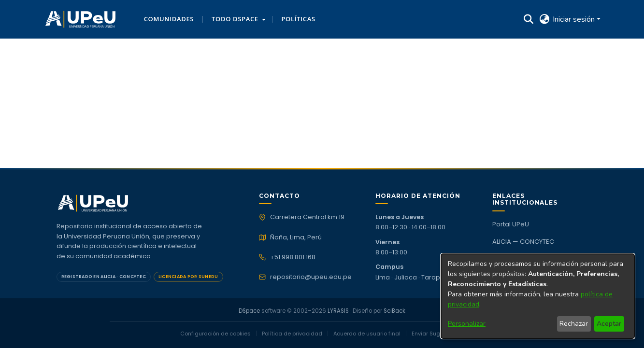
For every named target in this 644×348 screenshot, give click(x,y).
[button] (80, 19)
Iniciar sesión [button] (575, 19)
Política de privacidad (292, 334)
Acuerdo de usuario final (367, 334)
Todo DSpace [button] (235, 19)
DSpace (249, 311)
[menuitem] (237, 19)
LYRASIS (338, 311)
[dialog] (538, 296)
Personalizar (467, 324)
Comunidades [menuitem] (169, 19)
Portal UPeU (511, 224)
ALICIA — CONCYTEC (523, 242)
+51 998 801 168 (293, 257)
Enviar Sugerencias (438, 334)
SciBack (394, 311)
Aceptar (609, 324)
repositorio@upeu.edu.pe (311, 277)
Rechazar (574, 324)
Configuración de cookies (215, 334)
